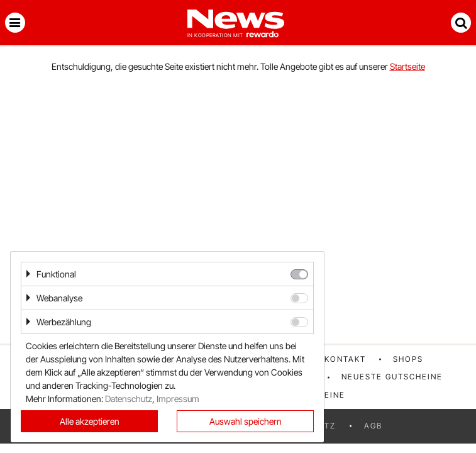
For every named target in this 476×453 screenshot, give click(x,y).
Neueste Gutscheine (392, 377)
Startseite (407, 66)
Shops (408, 359)
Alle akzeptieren (90, 421)
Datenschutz (129, 399)
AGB (373, 426)
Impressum (178, 399)
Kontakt (345, 359)
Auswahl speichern (246, 421)
